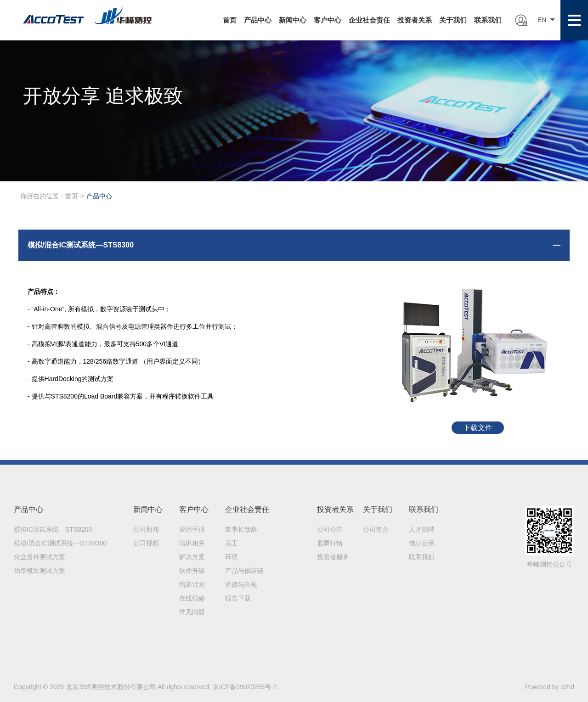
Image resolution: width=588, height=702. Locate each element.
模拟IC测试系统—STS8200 (53, 529)
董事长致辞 (241, 529)
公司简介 (376, 529)
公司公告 (330, 529)
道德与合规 (241, 584)
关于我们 (453, 20)
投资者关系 (415, 20)
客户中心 (328, 20)
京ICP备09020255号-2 (245, 687)
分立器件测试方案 (40, 557)
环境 (232, 557)
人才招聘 (422, 529)
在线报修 (192, 598)
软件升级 (192, 571)
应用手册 (192, 529)
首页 (230, 20)
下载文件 (478, 428)
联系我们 (488, 20)
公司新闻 (146, 529)
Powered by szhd (550, 687)
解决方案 (192, 557)
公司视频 (146, 543)
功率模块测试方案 (40, 571)
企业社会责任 (369, 20)
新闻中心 (293, 20)
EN (542, 20)
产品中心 (258, 20)
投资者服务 (333, 557)
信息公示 (422, 543)
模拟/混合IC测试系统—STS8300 (60, 543)
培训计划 (192, 584)
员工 (232, 543)
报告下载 (238, 598)
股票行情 (330, 543)
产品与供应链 (244, 571)
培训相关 (192, 543)
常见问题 (192, 612)
